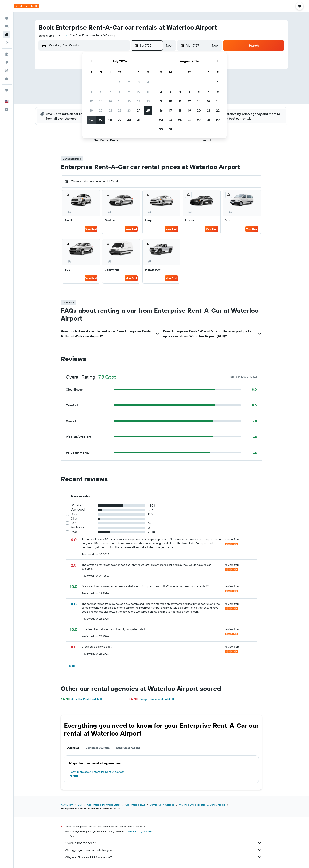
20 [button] (101, 110)
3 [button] (139, 82)
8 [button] (120, 92)
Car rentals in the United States (104, 805)
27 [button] (101, 120)
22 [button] (120, 110)
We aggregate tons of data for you (163, 850)
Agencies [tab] (73, 748)
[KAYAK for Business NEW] (7, 79)
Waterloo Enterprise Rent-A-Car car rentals (202, 805)
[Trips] (7, 90)
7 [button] (110, 92)
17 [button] (139, 101)
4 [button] (148, 82)
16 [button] (129, 101)
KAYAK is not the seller (163, 843)
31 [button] (139, 120)
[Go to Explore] (7, 62)
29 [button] (120, 120)
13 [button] (101, 101)
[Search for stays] (7, 26)
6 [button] (101, 92)
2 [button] (129, 82)
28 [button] (110, 120)
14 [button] (110, 101)
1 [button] (120, 82)
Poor (74, 532)
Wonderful (78, 505)
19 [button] (91, 110)
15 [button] (120, 101)
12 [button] (91, 101)
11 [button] (148, 92)
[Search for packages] (7, 43)
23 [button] (129, 110)
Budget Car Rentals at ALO (151, 699)
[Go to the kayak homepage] (27, 6)
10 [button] (139, 92)
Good (74, 514)
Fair (73, 523)
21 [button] (110, 110)
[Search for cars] (7, 35)
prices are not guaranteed (139, 831)
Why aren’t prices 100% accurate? (163, 857)
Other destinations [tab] (128, 748)
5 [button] (91, 92)
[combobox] (49, 36)
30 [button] (129, 120)
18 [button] (148, 101)
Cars (80, 805)
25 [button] (148, 110)
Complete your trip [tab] (98, 748)
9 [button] (129, 92)
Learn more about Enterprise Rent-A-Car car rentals (97, 774)
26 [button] (91, 120)
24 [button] (139, 110)
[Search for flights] (7, 18)
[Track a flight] (7, 71)
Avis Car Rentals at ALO (82, 699)
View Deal (91, 229)
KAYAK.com (67, 805)
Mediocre (77, 527)
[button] (7, 6)
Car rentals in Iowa (135, 805)
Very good (78, 510)
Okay (74, 518)
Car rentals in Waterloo (162, 805)
